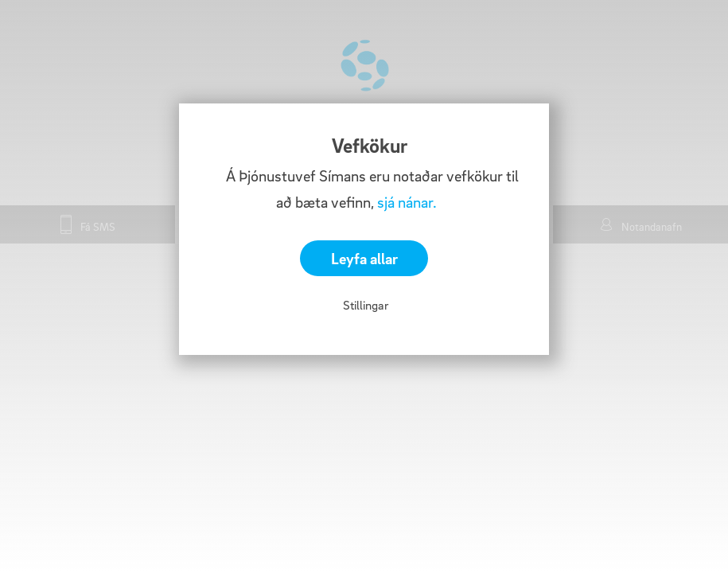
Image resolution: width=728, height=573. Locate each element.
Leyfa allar (364, 259)
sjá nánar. (407, 202)
